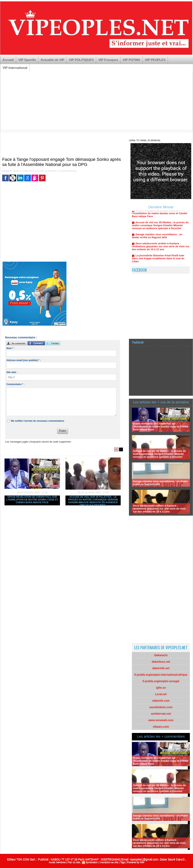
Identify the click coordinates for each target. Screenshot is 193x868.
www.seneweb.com (161, 720)
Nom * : (10, 348)
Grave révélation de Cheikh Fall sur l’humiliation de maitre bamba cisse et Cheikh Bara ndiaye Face (32, 500)
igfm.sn (161, 688)
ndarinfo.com (161, 701)
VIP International (15, 68)
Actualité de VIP (52, 60)
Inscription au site (109, 862)
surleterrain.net (161, 714)
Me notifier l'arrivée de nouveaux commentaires (38, 421)
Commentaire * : (15, 384)
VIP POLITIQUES (81, 60)
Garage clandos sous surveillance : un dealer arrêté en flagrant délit (157, 238)
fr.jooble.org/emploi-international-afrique (161, 675)
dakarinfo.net (161, 668)
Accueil (8, 60)
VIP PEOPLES (155, 60)
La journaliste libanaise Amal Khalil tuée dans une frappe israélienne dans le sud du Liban (158, 260)
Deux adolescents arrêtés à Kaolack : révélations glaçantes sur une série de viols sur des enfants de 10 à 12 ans (161, 248)
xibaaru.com (161, 727)
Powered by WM (136, 862)
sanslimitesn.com (161, 707)
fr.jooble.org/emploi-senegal (161, 681)
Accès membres (57, 862)
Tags (123, 862)
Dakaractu (161, 655)
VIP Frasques (108, 60)
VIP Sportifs (27, 60)
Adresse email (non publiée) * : (23, 360)
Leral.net (161, 694)
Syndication (92, 862)
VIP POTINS (131, 60)
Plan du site (74, 862)
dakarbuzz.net (161, 662)
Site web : (12, 372)
